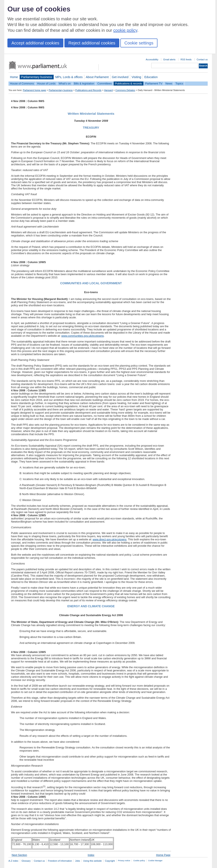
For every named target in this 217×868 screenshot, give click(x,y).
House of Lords (46, 83)
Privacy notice (124, 861)
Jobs (77, 861)
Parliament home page (34, 90)
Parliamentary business (37, 77)
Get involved (120, 77)
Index (91, 855)
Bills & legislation (84, 83)
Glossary (26, 861)
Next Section (19, 855)
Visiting (136, 77)
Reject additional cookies (92, 43)
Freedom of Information (60, 861)
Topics (179, 83)
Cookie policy (139, 861)
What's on (65, 83)
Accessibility (152, 59)
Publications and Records (88, 90)
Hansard (108, 90)
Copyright (110, 861)
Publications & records (129, 83)
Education (151, 77)
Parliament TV (154, 83)
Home (14, 77)
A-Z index (13, 861)
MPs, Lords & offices (69, 77)
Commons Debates (125, 90)
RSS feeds (186, 59)
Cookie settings (139, 43)
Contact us (202, 59)
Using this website (92, 861)
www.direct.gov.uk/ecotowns (110, 539)
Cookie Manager (155, 861)
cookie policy (125, 30)
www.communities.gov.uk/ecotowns (82, 336)
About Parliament (97, 77)
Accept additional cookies (35, 43)
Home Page (163, 855)
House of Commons (22, 83)
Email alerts (169, 59)
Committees (104, 83)
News (169, 83)
